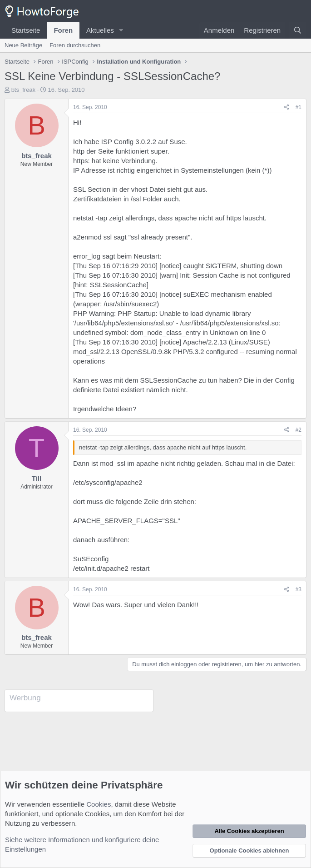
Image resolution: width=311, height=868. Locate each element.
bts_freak (23, 90)
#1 (299, 107)
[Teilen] (287, 107)
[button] (121, 30)
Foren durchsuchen (75, 45)
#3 (299, 589)
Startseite (26, 30)
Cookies (99, 804)
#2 (299, 430)
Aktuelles (100, 30)
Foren (63, 30)
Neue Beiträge (23, 45)
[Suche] (298, 30)
